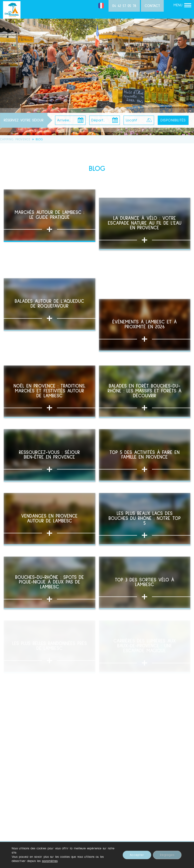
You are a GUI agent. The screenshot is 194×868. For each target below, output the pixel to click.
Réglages (167, 855)
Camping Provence (15, 139)
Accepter (137, 855)
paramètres (50, 861)
